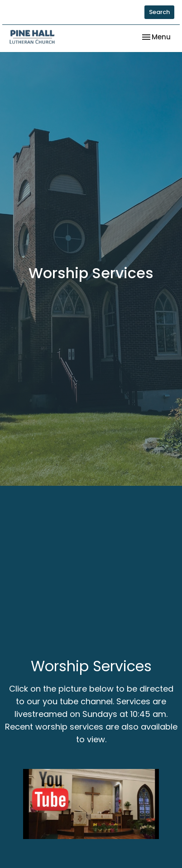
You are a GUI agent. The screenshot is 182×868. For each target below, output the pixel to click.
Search (159, 12)
